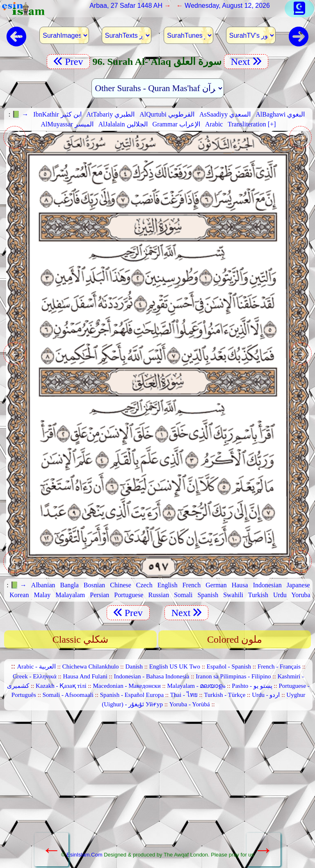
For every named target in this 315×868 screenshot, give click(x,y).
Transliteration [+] (252, 124)
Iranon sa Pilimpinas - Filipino (233, 676)
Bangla (70, 585)
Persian (99, 595)
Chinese (121, 585)
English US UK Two (175, 666)
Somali (183, 595)
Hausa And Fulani (85, 676)
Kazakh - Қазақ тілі (61, 686)
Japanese (298, 585)
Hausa (240, 585)
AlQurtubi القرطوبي (167, 114)
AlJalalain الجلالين (123, 124)
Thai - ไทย (184, 695)
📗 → (20, 114)
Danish (134, 666)
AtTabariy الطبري (111, 114)
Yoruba (301, 595)
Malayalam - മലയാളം (196, 686)
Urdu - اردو (266, 695)
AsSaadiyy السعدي (225, 114)
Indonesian (267, 585)
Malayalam (70, 595)
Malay (42, 595)
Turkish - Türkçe (225, 695)
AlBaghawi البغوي (280, 114)
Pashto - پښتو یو (252, 686)
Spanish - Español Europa (132, 695)
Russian (159, 595)
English (168, 585)
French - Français (279, 666)
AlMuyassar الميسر (67, 124)
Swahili (233, 595)
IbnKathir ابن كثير (57, 114)
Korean (19, 595)
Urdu (280, 595)
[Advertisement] (158, 784)
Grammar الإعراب (176, 124)
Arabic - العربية (37, 666)
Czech (144, 585)
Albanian (43, 585)
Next (246, 62)
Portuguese (129, 595)
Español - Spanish (229, 666)
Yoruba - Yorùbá (190, 704)
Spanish (208, 595)
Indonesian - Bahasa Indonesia (152, 676)
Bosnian (94, 585)
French (192, 585)
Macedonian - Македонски (127, 686)
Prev (68, 62)
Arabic (214, 124)
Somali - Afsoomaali (68, 695)
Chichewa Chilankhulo (91, 666)
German (216, 585)
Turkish (258, 595)
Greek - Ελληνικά (35, 676)
